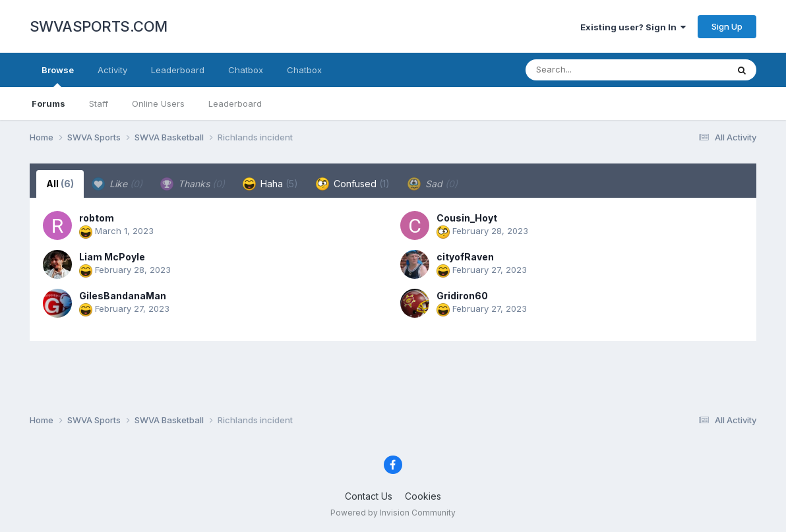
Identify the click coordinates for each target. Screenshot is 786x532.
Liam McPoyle (112, 257)
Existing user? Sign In (633, 27)
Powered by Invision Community (393, 513)
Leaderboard (235, 103)
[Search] (590, 70)
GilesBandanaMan (123, 296)
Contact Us (369, 496)
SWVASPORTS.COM (99, 26)
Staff (99, 103)
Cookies (423, 496)
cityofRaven (465, 257)
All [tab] (60, 184)
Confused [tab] (353, 184)
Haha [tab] (270, 184)
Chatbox (246, 70)
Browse (58, 76)
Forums (48, 103)
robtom (97, 218)
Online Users (158, 103)
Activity (112, 70)
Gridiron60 (462, 296)
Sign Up (727, 26)
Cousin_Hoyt (467, 218)
